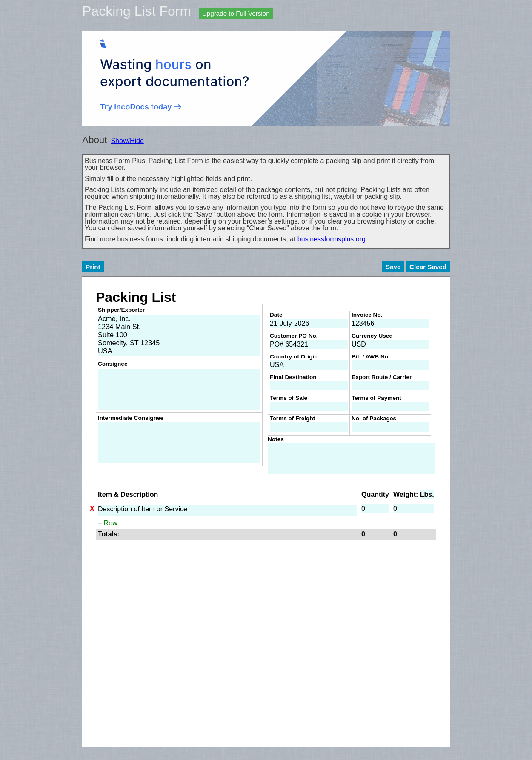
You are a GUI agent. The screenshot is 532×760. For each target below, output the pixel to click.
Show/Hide (127, 141)
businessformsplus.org (332, 239)
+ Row (108, 523)
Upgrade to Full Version (236, 13)
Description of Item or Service (227, 510)
